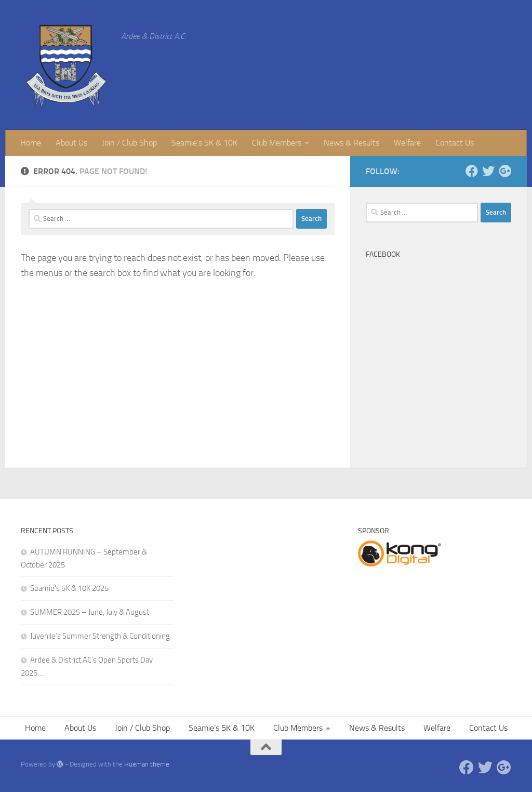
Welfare (407, 143)
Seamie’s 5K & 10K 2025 (69, 588)
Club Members (277, 143)
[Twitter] (488, 171)
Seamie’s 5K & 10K (204, 143)
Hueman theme (147, 764)
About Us (71, 143)
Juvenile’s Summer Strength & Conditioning (100, 636)
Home (31, 143)
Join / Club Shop (129, 143)
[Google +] (505, 171)
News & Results (351, 143)
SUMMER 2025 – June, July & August (90, 612)
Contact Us (455, 143)
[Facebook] (472, 171)
